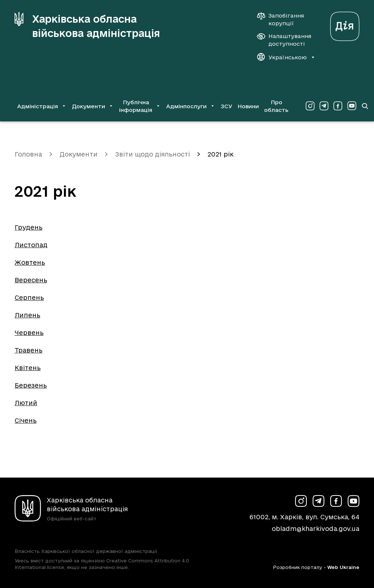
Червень (29, 333)
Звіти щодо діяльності (152, 154)
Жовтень (30, 262)
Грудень (28, 227)
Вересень (31, 280)
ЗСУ (226, 106)
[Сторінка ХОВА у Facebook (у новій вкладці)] (338, 106)
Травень (28, 350)
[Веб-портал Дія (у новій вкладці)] (345, 24)
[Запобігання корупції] (284, 19)
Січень (26, 420)
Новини (248, 106)
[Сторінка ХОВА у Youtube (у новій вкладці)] (352, 106)
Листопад (31, 245)
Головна (28, 154)
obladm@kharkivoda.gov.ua (316, 529)
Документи (79, 154)
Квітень (28, 368)
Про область (276, 106)
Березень (31, 385)
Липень (27, 315)
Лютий (26, 403)
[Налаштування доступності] (284, 40)
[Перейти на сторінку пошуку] (365, 106)
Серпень (29, 297)
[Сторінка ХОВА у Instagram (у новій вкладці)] (310, 106)
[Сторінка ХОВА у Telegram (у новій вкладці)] (324, 106)
